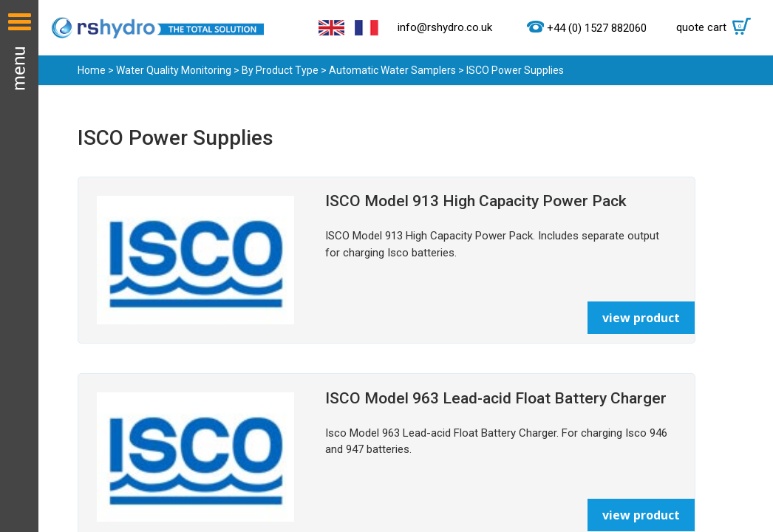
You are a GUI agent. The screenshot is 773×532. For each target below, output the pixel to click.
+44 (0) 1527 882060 (597, 28)
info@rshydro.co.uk (445, 27)
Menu (19, 266)
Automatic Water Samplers (392, 70)
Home (92, 70)
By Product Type (280, 70)
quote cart (717, 27)
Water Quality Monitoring (174, 70)
